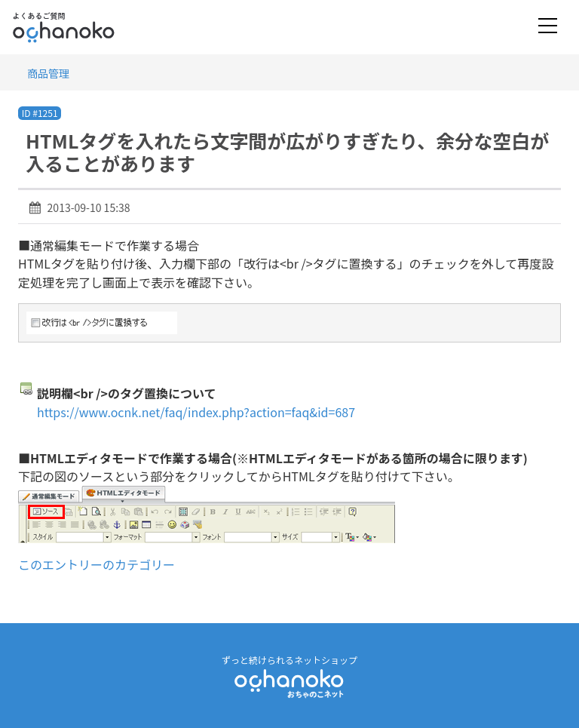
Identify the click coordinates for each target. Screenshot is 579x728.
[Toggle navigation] (548, 27)
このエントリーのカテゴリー (96, 564)
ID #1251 (40, 113)
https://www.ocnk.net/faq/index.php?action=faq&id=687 (196, 412)
